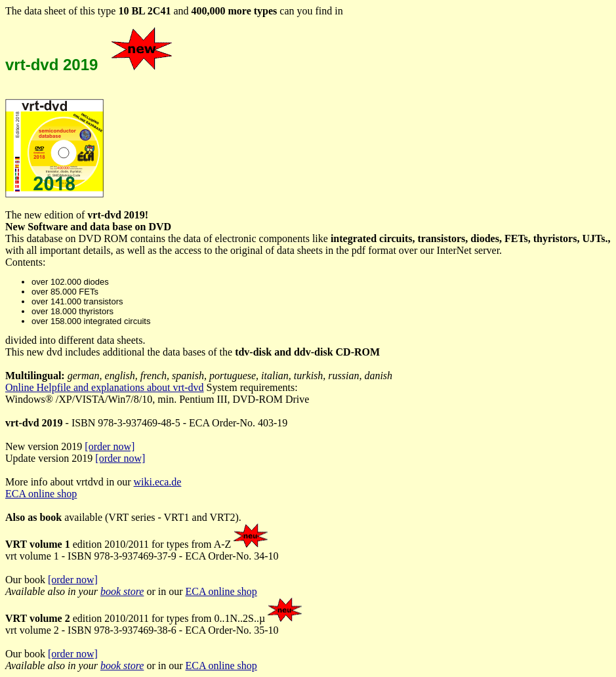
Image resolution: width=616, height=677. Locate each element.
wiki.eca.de (158, 482)
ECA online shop (41, 494)
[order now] (110, 446)
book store (122, 591)
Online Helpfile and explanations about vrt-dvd (105, 387)
